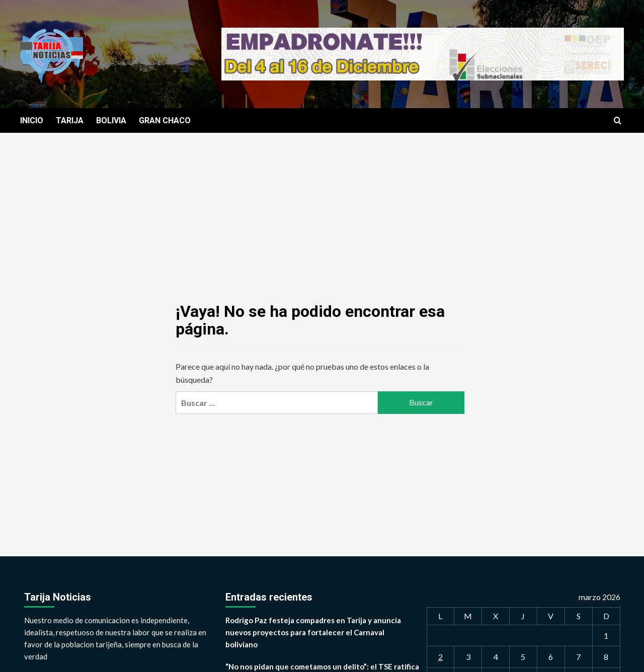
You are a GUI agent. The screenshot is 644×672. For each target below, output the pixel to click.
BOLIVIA (111, 120)
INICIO (32, 120)
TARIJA (70, 120)
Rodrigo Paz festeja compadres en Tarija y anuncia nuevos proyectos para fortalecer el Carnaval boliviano (313, 632)
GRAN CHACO (165, 120)
